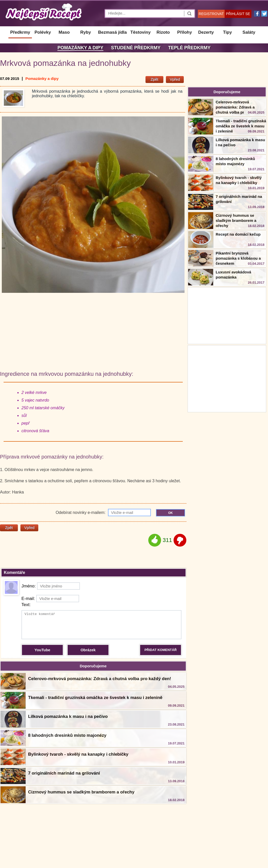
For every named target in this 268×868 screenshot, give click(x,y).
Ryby (86, 32)
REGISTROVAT (211, 14)
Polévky (43, 32)
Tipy (228, 32)
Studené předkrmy (136, 48)
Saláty (249, 32)
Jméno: (51, 586)
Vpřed (175, 79)
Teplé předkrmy (189, 48)
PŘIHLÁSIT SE (238, 14)
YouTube (42, 650)
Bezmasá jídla (112, 32)
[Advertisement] (227, 378)
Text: (26, 605)
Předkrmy (20, 32)
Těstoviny (141, 32)
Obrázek (88, 650)
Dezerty (206, 32)
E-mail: (50, 599)
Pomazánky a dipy (80, 48)
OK (170, 513)
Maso (64, 32)
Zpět (154, 79)
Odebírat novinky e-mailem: (103, 513)
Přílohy (185, 32)
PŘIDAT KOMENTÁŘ (161, 650)
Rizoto (163, 32)
